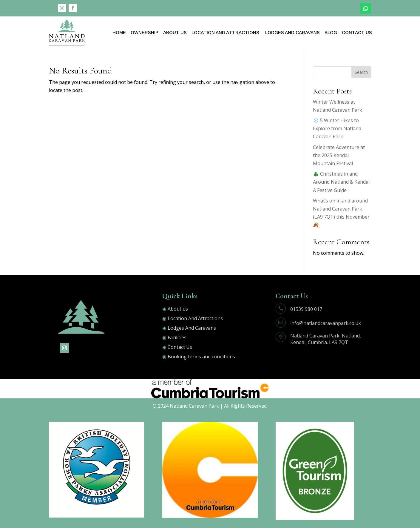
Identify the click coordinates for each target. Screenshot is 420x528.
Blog (331, 32)
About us (178, 309)
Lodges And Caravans (292, 32)
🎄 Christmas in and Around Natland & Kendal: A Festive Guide (342, 182)
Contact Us (357, 32)
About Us (175, 32)
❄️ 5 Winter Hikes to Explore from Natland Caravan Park (337, 128)
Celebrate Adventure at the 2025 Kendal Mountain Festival (339, 155)
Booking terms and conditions (201, 357)
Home (119, 32)
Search (361, 72)
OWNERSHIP (145, 32)
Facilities (177, 337)
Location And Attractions (225, 32)
